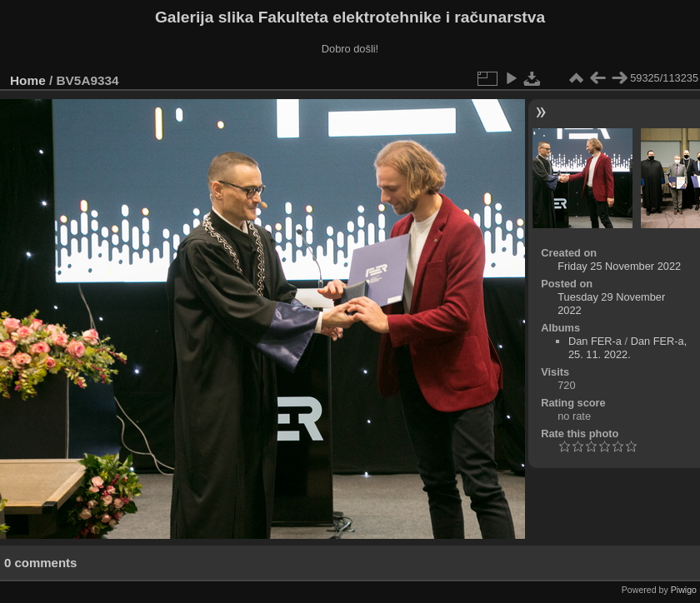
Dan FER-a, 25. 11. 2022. (627, 348)
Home (28, 80)
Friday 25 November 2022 (619, 266)
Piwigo (684, 590)
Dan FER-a (595, 341)
